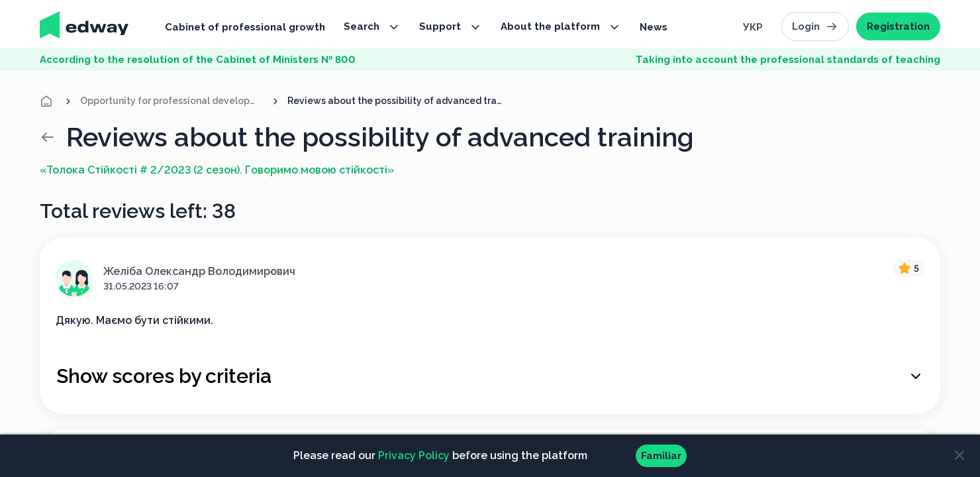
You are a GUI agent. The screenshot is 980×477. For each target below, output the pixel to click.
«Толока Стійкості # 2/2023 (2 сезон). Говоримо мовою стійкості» (217, 170)
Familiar (661, 456)
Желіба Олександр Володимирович (199, 271)
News (654, 27)
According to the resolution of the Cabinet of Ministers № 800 (198, 60)
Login (815, 26)
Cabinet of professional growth (245, 27)
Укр (753, 27)
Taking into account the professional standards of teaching (788, 60)
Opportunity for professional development (172, 101)
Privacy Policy (414, 455)
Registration (898, 26)
